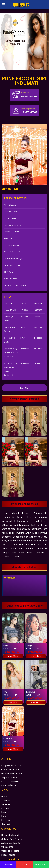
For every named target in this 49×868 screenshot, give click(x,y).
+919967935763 (24, 94)
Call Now (8, 865)
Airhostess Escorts (11, 843)
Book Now (24, 388)
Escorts (5, 808)
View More (13, 656)
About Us (6, 800)
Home (4, 796)
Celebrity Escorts (10, 851)
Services (6, 804)
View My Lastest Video (24, 567)
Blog (4, 812)
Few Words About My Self (25, 504)
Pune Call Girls (9, 785)
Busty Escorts (8, 855)
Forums (5, 816)
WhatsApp (41, 865)
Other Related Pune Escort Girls (24, 606)
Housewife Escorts (11, 835)
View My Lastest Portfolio (24, 399)
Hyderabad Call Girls (12, 774)
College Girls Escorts (12, 839)
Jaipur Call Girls (9, 777)
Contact (6, 824)
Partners (6, 820)
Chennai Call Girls (10, 770)
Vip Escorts (7, 847)
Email (24, 865)
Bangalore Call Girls (11, 766)
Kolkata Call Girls (10, 781)
